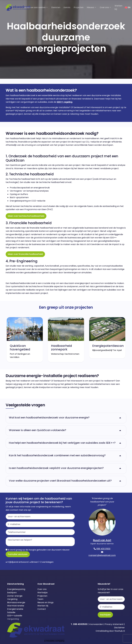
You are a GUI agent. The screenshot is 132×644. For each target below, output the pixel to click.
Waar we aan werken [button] (35, 7)
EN (127, 7)
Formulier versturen (18, 554)
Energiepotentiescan (108, 346)
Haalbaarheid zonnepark (61, 348)
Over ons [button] (104, 7)
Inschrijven (105, 615)
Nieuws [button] (90, 7)
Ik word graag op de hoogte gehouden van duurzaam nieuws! (38, 550)
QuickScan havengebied (20, 348)
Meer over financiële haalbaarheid (25, 254)
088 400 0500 (103, 549)
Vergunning (13, 619)
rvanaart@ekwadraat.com (102, 555)
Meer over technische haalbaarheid (26, 216)
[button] (66, 418)
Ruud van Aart (102, 540)
